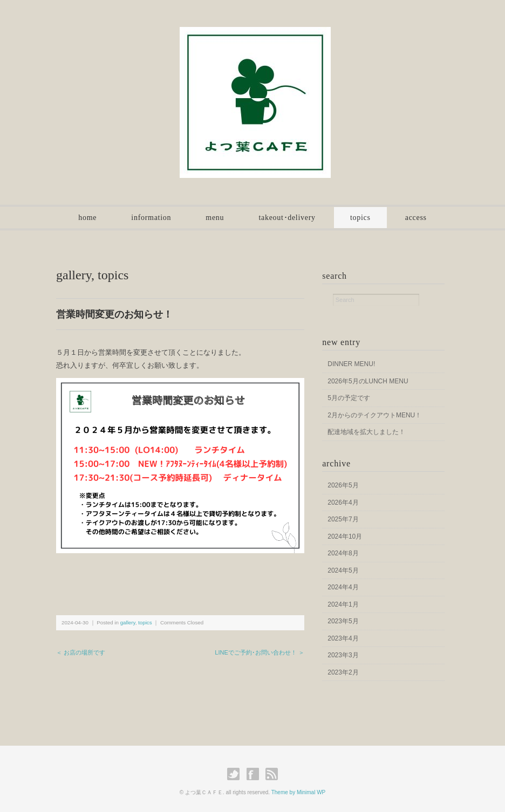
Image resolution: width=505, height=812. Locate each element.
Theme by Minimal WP (299, 792)
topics (360, 218)
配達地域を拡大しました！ (366, 432)
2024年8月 (343, 553)
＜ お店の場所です (81, 652)
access (416, 218)
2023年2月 (343, 672)
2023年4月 (343, 638)
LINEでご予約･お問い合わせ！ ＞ (260, 652)
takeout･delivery (287, 218)
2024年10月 (345, 536)
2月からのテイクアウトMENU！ (374, 415)
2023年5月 (343, 621)
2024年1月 (343, 604)
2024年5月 (343, 570)
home (87, 218)
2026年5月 (343, 485)
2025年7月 (343, 519)
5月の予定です (349, 398)
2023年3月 (343, 655)
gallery (74, 275)
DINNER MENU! (351, 364)
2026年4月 (343, 503)
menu (215, 218)
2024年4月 (343, 587)
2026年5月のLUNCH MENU (368, 381)
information (151, 218)
